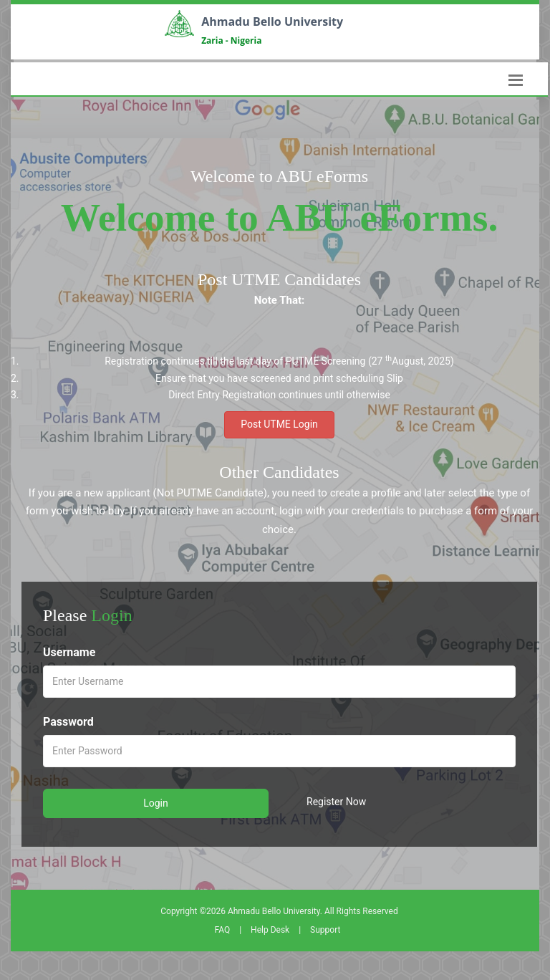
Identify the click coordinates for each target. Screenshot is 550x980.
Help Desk (270, 930)
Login (156, 803)
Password (68, 722)
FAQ (223, 930)
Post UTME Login (279, 424)
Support (325, 930)
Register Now (336, 802)
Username (69, 652)
